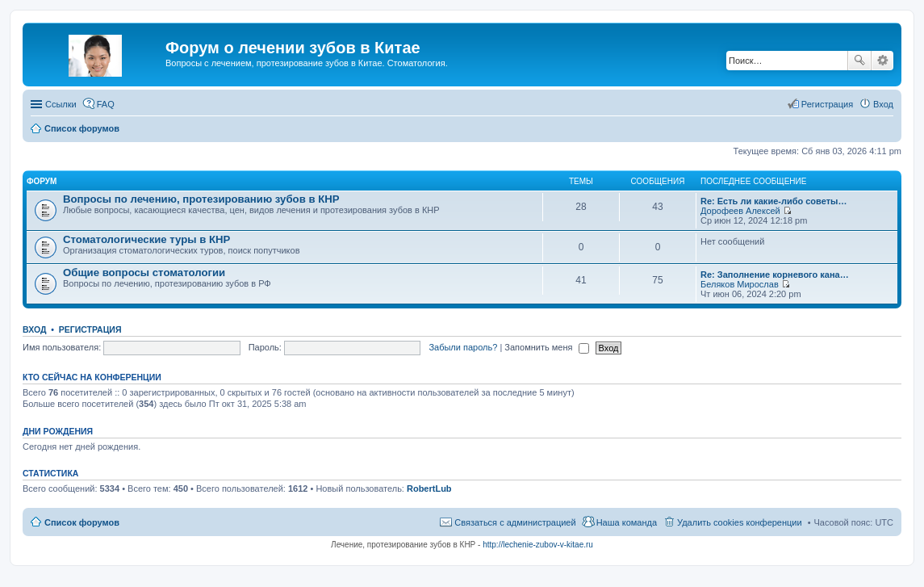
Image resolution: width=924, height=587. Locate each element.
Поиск (859, 61)
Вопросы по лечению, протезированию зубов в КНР (201, 199)
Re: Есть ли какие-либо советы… (773, 201)
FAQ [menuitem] (106, 104)
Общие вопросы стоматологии (144, 273)
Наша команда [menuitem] (627, 522)
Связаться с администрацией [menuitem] (515, 522)
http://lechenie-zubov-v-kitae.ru (538, 545)
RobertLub (429, 488)
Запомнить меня (546, 347)
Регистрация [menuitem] (827, 104)
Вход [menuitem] (883, 104)
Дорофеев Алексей (740, 211)
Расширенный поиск (882, 61)
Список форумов (82, 522)
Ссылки (61, 104)
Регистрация (90, 329)
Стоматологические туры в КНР (146, 239)
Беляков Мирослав (740, 284)
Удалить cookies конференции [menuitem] (740, 522)
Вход (34, 329)
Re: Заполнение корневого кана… (775, 275)
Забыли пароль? (463, 347)
